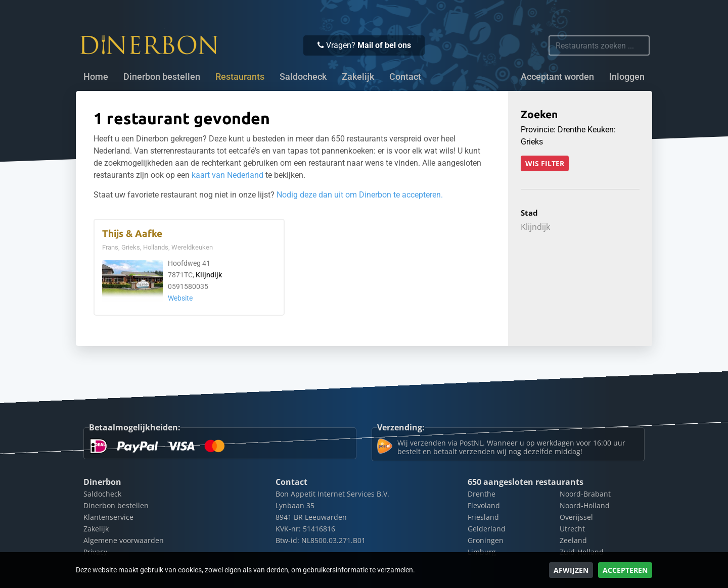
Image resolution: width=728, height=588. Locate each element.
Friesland (483, 517)
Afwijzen (571, 570)
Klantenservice (108, 517)
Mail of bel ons (384, 45)
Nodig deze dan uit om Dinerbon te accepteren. (360, 195)
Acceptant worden (557, 77)
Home (96, 77)
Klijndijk (209, 275)
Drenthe (482, 494)
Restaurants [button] (240, 77)
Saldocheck (303, 77)
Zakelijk (358, 77)
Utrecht (572, 529)
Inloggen (627, 77)
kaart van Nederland (227, 175)
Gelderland (487, 529)
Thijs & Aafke (132, 234)
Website (180, 298)
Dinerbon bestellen (162, 77)
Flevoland (484, 505)
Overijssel (576, 517)
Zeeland (573, 540)
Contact (405, 77)
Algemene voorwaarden (124, 540)
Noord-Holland (585, 505)
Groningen (486, 540)
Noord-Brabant (585, 494)
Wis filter (545, 163)
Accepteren (625, 570)
